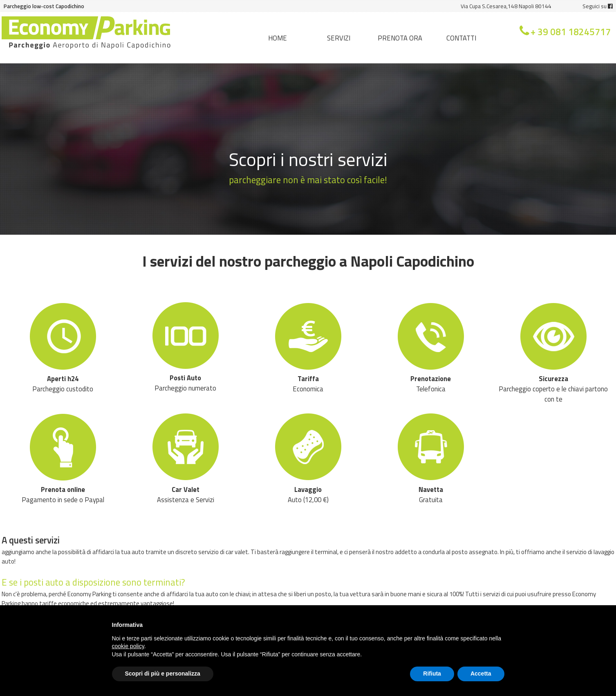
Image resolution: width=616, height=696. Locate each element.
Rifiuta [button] (432, 674)
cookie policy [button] (128, 646)
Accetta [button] (481, 674)
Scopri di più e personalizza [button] (163, 674)
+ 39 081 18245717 (571, 32)
